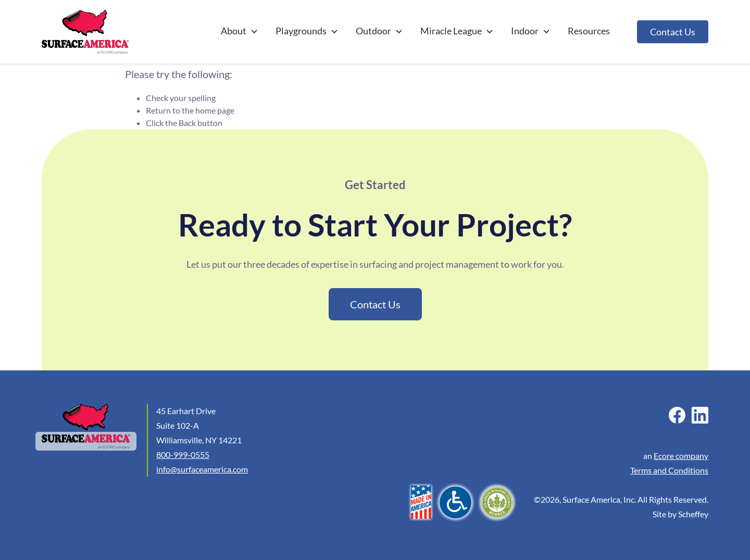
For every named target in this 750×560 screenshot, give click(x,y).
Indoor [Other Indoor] (531, 31)
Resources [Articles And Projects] (589, 31)
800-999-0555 (183, 455)
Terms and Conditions (669, 470)
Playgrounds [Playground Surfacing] (307, 31)
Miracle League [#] (457, 31)
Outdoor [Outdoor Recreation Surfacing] (380, 31)
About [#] (240, 31)
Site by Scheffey (680, 514)
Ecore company (681, 456)
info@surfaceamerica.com (202, 469)
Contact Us (673, 32)
